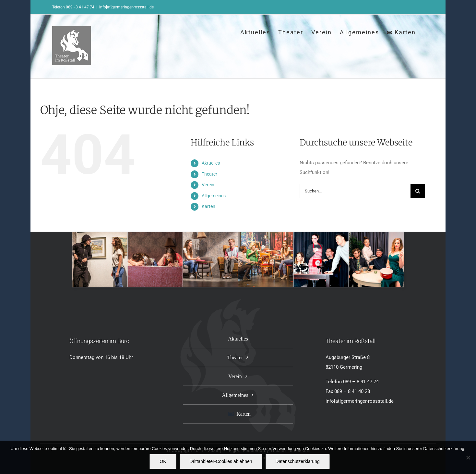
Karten (208, 206)
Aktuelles (211, 163)
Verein (208, 185)
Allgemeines (214, 196)
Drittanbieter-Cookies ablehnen (221, 461)
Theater (209, 174)
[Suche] (418, 191)
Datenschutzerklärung (298, 461)
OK (163, 461)
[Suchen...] (355, 191)
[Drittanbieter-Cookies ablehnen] (468, 457)
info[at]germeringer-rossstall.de (126, 7)
